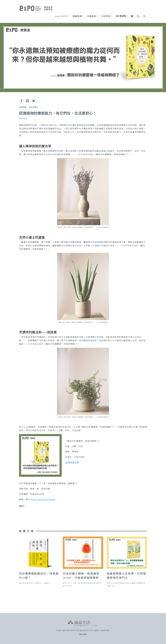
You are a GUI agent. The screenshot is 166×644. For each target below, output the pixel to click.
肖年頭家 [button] (106, 16)
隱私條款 (83, 634)
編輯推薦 (23, 107)
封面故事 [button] (92, 16)
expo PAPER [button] (61, 16)
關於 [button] (121, 16)
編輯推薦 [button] (77, 16)
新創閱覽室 (34, 107)
